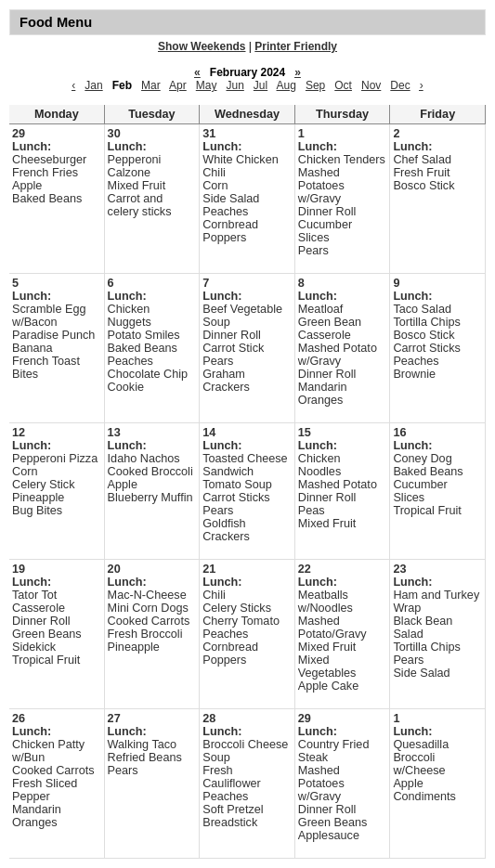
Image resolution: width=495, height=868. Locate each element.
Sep (315, 85)
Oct (343, 85)
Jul (261, 85)
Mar (151, 85)
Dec (400, 85)
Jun (234, 85)
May (207, 85)
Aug (287, 85)
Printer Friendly (296, 46)
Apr (178, 85)
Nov (371, 85)
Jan (93, 85)
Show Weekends (202, 46)
